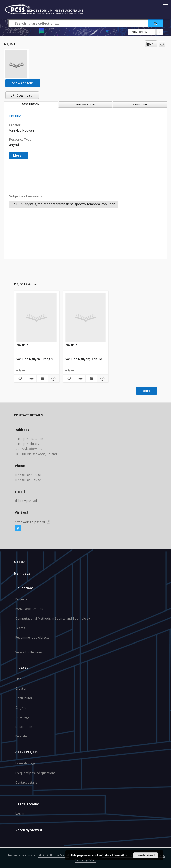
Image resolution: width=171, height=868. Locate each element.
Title (18, 679)
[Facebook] (18, 529)
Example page (26, 763)
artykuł (14, 145)
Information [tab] (85, 104)
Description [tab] (31, 104)
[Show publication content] (42, 379)
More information (116, 855)
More (146, 391)
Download (21, 95)
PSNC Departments (29, 609)
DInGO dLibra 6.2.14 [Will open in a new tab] (53, 855)
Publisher (22, 736)
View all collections (29, 652)
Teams (20, 628)
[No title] (16, 64)
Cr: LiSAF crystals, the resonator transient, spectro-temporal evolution (63, 204)
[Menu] (165, 4)
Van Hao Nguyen (22, 130)
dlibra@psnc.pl (26, 501)
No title (23, 345)
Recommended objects (32, 638)
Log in (20, 813)
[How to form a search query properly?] (160, 32)
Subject (21, 708)
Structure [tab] (140, 104)
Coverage (22, 717)
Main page (22, 574)
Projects (21, 599)
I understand (146, 855)
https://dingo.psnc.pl (33, 522)
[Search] (156, 23)
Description (24, 727)
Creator (21, 688)
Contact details (26, 782)
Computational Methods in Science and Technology (53, 618)
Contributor (24, 698)
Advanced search (142, 32)
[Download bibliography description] (31, 379)
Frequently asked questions (35, 773)
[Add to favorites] (162, 44)
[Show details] (53, 379)
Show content (23, 83)
